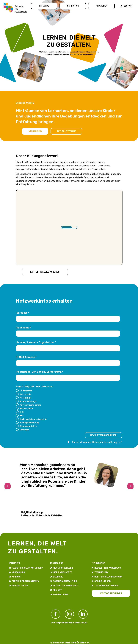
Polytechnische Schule (30, 405)
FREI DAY (57, 590)
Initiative (44, 6)
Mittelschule (25, 398)
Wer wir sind (35, 131)
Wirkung (16, 577)
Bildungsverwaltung (29, 423)
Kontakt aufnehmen (111, 593)
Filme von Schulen (63, 568)
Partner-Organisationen (25, 581)
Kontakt (128, 6)
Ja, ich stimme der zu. (97, 442)
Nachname (24, 328)
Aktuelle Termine (66, 131)
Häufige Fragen (20, 586)
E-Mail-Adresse (26, 357)
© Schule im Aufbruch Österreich (70, 643)
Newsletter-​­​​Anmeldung (108, 568)
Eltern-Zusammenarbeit (66, 586)
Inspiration (73, 6)
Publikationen (61, 595)
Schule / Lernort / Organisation (36, 343)
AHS (22, 412)
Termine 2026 (101, 572)
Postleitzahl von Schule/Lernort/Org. (40, 372)
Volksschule (25, 394)
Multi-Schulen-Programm (108, 577)
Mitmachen (101, 6)
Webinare (58, 577)
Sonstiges (24, 430)
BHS (22, 416)
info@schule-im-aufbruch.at (70, 623)
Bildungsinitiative (28, 426)
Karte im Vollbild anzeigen (45, 272)
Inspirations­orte (62, 572)
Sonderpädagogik (28, 401)
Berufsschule (26, 408)
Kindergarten (26, 391)
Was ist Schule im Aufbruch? (27, 568)
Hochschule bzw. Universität (33, 419)
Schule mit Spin (103, 581)
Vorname (23, 313)
